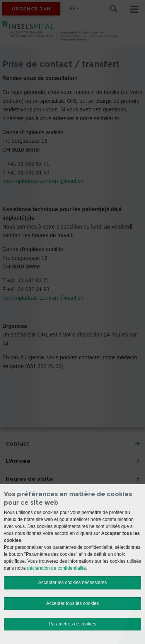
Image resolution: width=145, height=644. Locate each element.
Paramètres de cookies (72, 624)
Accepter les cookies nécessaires (72, 583)
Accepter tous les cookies (72, 603)
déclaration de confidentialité (56, 568)
